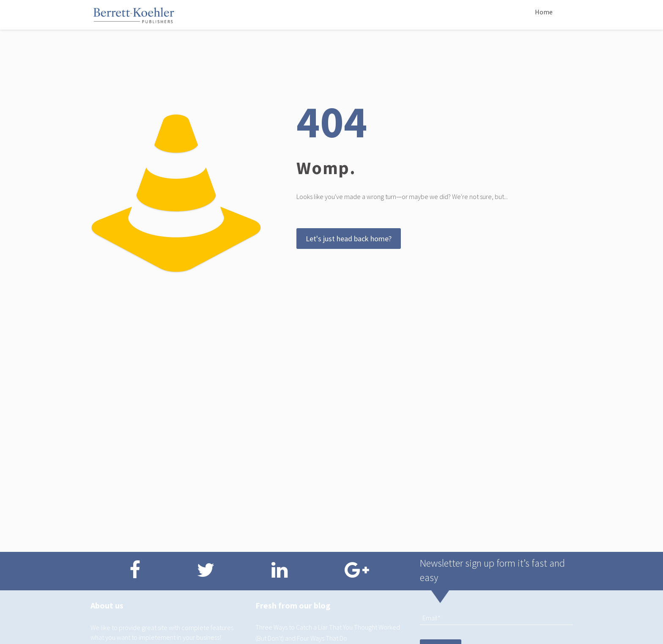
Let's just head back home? (349, 239)
